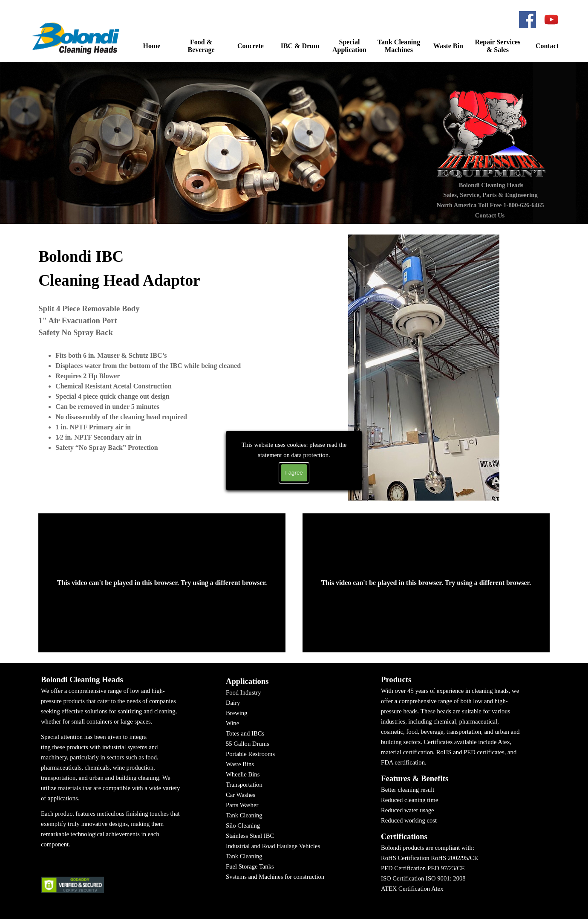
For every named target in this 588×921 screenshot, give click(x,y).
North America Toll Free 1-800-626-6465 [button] (490, 205)
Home (152, 46)
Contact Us (490, 215)
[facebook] (527, 20)
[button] (77, 38)
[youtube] (551, 20)
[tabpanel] (162, 344)
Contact (547, 46)
